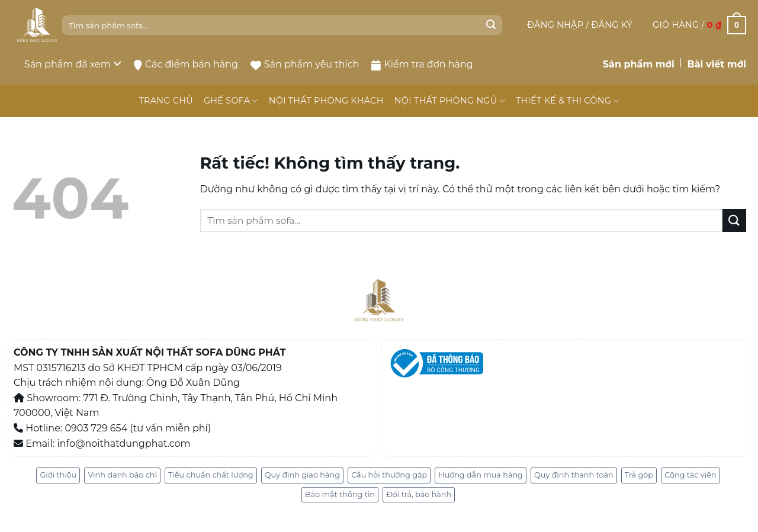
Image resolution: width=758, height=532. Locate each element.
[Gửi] (491, 25)
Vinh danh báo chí (122, 475)
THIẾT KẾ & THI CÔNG (568, 101)
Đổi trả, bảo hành (419, 494)
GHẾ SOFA (231, 101)
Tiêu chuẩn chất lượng (211, 475)
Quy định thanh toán (574, 475)
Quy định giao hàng (302, 475)
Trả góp (639, 475)
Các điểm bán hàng (186, 65)
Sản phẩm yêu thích (305, 64)
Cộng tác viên (690, 475)
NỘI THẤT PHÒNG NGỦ (450, 101)
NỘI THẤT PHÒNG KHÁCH (326, 101)
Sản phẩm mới (639, 64)
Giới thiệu (58, 475)
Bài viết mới (717, 64)
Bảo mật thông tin (340, 494)
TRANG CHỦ (166, 101)
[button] (580, 25)
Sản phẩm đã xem (73, 64)
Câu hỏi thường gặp (389, 475)
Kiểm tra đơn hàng (422, 65)
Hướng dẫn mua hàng (481, 475)
